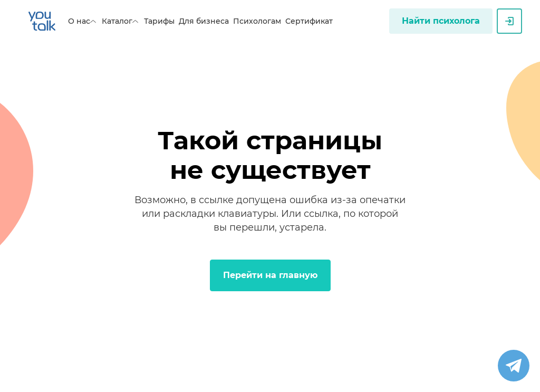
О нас (83, 21)
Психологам (257, 21)
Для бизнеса (204, 21)
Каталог (121, 21)
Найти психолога (441, 21)
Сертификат (309, 21)
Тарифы (159, 21)
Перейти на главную (270, 275)
